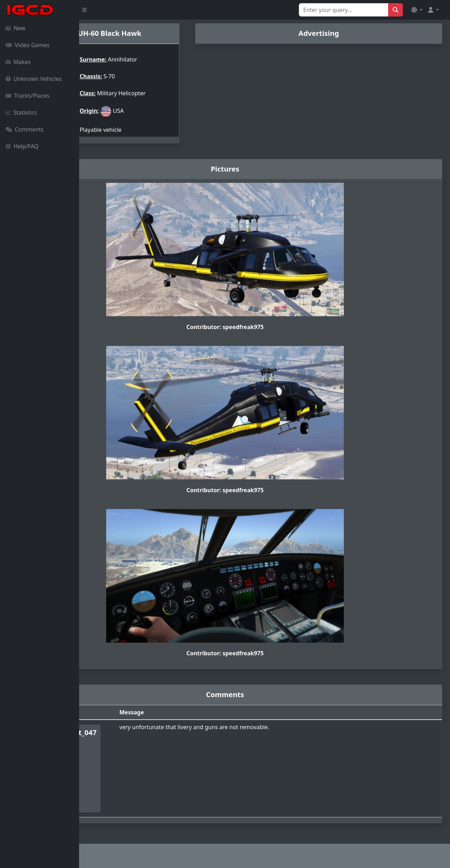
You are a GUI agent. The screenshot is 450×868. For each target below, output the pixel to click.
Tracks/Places (28, 96)
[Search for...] (344, 10)
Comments (25, 129)
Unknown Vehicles (34, 79)
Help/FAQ (22, 146)
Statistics (21, 112)
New (15, 28)
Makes (18, 62)
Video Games (28, 45)
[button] (417, 10)
